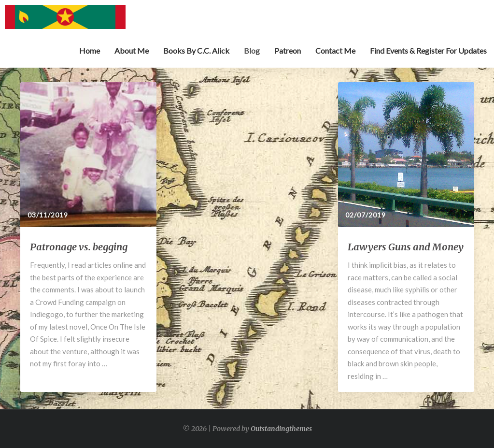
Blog (252, 51)
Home (90, 51)
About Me (132, 51)
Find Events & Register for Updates (428, 51)
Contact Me (335, 51)
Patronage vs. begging (79, 247)
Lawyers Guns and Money (406, 247)
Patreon (288, 51)
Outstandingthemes (281, 429)
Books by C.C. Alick (196, 51)
